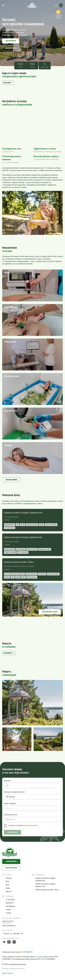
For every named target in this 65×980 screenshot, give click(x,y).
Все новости (9, 653)
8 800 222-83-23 (8, 921)
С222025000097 (27, 952)
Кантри (10, 973)
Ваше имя (7, 781)
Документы (10, 903)
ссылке (39, 957)
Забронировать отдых (50, 612)
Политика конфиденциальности (13, 969)
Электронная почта (11, 815)
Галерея (8, 913)
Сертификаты (10, 906)
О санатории (10, 899)
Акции (8, 888)
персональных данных (31, 825)
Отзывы (8, 909)
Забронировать (11, 41)
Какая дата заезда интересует (14, 792)
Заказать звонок (11, 48)
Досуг (8, 885)
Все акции (8, 83)
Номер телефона (10, 803)
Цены (8, 881)
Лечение (9, 878)
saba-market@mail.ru (9, 926)
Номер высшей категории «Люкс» (47, 890)
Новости (9, 891)
